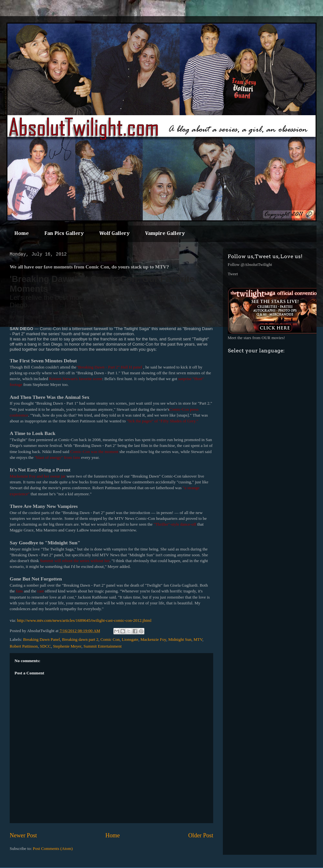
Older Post (201, 835)
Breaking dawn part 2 (80, 639)
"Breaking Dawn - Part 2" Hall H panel (110, 367)
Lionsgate (130, 639)
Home (21, 234)
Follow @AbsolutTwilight (250, 264)
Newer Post (23, 835)
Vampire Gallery (165, 234)
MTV (198, 639)
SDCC (46, 646)
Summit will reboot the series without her (75, 561)
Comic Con (110, 639)
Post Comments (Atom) (53, 848)
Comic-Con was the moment (94, 452)
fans (19, 591)
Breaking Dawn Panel (42, 639)
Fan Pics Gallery (64, 234)
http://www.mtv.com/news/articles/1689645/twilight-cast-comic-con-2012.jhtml (84, 620)
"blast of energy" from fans (57, 457)
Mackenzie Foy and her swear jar (38, 476)
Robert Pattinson (24, 646)
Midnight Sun (180, 639)
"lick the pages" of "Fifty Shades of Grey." (162, 421)
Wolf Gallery (114, 234)
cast (40, 591)
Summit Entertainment (102, 646)
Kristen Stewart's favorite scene (76, 379)
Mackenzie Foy (153, 639)
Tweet (233, 274)
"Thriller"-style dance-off (175, 524)
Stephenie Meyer (67, 646)
